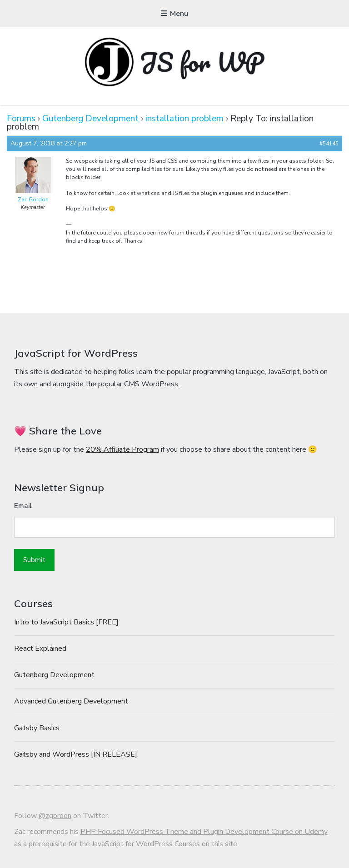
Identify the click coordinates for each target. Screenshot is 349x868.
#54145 (329, 144)
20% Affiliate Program (122, 449)
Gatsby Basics (37, 728)
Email (23, 506)
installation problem (184, 119)
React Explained (40, 649)
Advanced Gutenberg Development (71, 701)
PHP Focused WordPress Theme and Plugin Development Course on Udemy (204, 832)
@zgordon (55, 816)
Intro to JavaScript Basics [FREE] (66, 622)
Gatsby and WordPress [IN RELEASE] (76, 754)
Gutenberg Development (90, 119)
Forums (21, 119)
